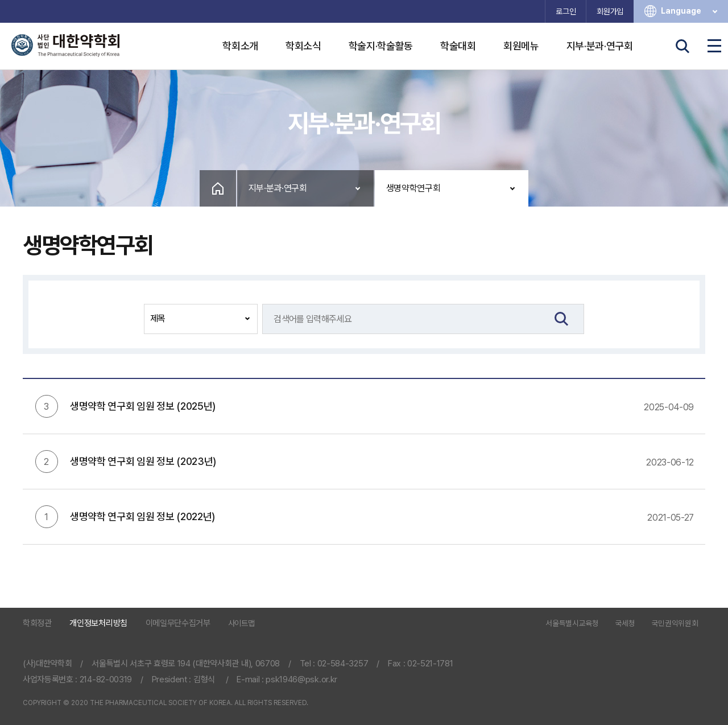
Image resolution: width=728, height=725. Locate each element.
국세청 (625, 624)
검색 (682, 46)
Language (690, 11)
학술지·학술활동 (381, 46)
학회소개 (240, 46)
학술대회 (458, 46)
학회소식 (303, 46)
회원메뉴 (521, 46)
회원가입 (610, 11)
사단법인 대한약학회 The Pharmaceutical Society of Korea (65, 46)
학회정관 (37, 623)
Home (218, 188)
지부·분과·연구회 (600, 46)
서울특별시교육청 (572, 624)
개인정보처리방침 (98, 623)
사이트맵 (241, 623)
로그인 (566, 11)
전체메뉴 (714, 46)
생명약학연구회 (413, 188)
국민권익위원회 (675, 624)
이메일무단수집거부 (178, 623)
